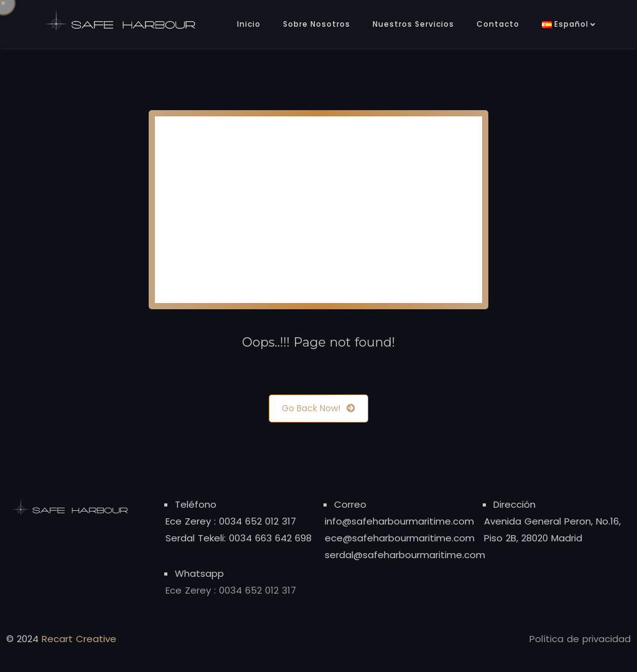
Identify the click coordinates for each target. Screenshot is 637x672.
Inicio (249, 24)
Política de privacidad (580, 639)
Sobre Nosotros (317, 24)
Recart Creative (79, 639)
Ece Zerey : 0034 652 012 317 (231, 521)
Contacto (498, 24)
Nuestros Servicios (413, 24)
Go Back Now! (318, 408)
